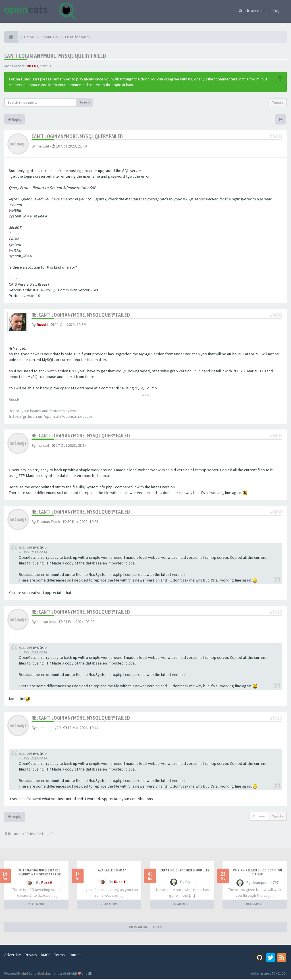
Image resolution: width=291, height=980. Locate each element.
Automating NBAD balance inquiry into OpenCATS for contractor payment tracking (39, 875)
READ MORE (36, 905)
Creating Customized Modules (185, 871)
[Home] (11, 37)
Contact (75, 956)
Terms (60, 956)
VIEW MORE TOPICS (145, 928)
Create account (252, 11)
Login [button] (278, 11)
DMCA (46, 956)
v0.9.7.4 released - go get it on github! (258, 873)
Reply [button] (14, 119)
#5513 (276, 613)
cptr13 (45, 66)
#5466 (276, 513)
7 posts (278, 102)
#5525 (276, 719)
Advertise (13, 956)
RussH (32, 66)
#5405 (276, 436)
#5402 (276, 315)
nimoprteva (46, 623)
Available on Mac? (112, 871)
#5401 (276, 136)
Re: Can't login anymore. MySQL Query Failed (81, 315)
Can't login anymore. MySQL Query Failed (55, 56)
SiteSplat (44, 974)
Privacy (31, 956)
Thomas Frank (48, 522)
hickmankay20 (49, 728)
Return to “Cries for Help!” (28, 835)
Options (259, 817)
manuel (43, 146)
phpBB (26, 974)
